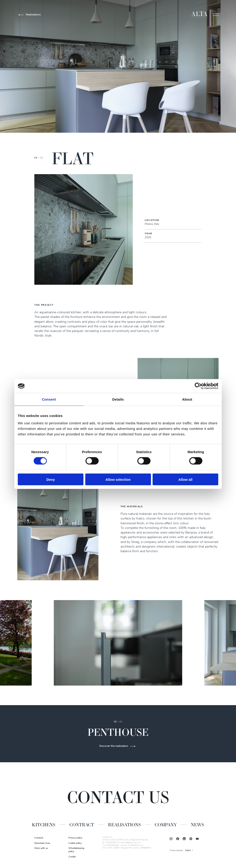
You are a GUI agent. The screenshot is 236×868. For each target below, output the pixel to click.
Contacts (39, 838)
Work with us (41, 848)
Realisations (124, 825)
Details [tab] (118, 399)
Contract (82, 825)
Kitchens (44, 825)
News (197, 825)
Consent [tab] (49, 399)
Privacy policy (75, 838)
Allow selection (118, 479)
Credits (72, 857)
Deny (51, 479)
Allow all (185, 479)
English (188, 850)
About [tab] (187, 399)
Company (166, 825)
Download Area (42, 843)
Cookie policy (75, 843)
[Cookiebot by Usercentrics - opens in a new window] (198, 386)
